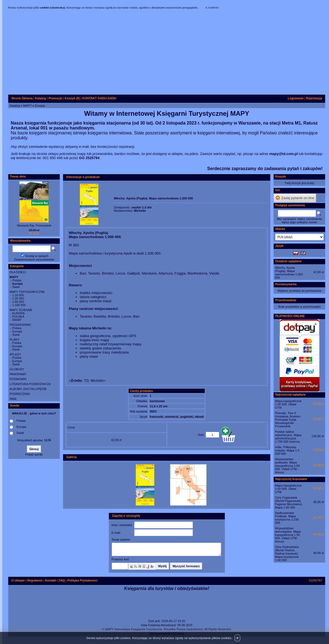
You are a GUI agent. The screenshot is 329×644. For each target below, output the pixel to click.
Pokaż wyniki (34, 454)
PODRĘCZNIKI (20, 394)
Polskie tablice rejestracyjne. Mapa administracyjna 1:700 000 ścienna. (288, 437)
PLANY (15, 340)
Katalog (15, 106)
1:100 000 (19, 305)
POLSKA (18, 317)
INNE (13, 399)
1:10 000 (18, 295)
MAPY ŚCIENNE (21, 310)
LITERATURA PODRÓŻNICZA (30, 384)
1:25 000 (18, 298)
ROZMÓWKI (18, 379)
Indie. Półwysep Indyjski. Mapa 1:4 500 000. (287, 450)
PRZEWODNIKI (20, 325)
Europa (40, 106)
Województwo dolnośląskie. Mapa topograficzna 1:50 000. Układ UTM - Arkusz (288, 535)
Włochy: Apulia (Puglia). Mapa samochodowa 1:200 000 (289, 273)
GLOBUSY (17, 369)
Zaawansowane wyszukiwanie (34, 259)
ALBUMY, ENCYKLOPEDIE (28, 389)
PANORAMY (18, 374)
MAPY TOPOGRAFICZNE (27, 292)
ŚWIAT (17, 320)
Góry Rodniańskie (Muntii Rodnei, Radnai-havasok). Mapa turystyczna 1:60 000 (287, 553)
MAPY (28, 106)
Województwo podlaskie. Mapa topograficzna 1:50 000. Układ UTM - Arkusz (287, 466)
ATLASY (15, 354)
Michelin (140, 211)
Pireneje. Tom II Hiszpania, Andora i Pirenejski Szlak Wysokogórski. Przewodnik (288, 420)
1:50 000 (18, 302)
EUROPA (19, 313)
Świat (16, 287)
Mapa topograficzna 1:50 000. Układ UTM (288, 404)
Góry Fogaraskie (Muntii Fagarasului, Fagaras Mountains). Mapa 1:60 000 (289, 502)
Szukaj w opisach (37, 256)
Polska (17, 280)
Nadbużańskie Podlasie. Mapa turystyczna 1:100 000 (287, 518)
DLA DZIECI (18, 272)
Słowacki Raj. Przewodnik (34, 225)
